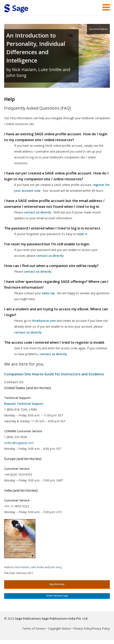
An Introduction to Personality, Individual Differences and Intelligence (36, 48)
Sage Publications (28, 618)
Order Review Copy (57, 596)
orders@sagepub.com (19, 443)
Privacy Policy (82, 628)
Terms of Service (34, 628)
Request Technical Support (24, 404)
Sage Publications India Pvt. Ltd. (64, 618)
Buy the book (57, 584)
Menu (106, 7)
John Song (56, 567)
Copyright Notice (59, 628)
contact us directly (28, 332)
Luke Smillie (37, 567)
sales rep (48, 293)
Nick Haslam (22, 567)
